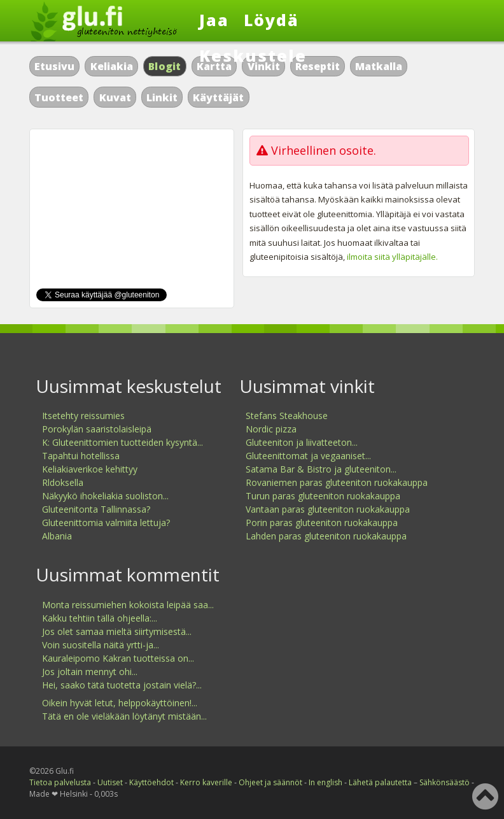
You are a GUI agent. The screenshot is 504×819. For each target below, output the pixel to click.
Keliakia (112, 66)
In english (325, 782)
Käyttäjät (218, 97)
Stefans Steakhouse (287, 416)
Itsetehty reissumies (83, 416)
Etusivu (54, 66)
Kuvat (115, 97)
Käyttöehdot (151, 782)
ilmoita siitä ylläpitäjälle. (392, 257)
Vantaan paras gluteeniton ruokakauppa (328, 509)
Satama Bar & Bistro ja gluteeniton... (321, 469)
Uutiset (110, 782)
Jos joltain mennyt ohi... (90, 672)
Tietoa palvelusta (60, 782)
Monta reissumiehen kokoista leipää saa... (128, 605)
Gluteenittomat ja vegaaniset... (308, 456)
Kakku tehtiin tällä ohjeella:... (100, 618)
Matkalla (379, 66)
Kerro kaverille (206, 782)
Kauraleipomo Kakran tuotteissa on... (118, 658)
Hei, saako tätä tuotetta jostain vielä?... (122, 685)
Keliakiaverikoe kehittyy (90, 469)
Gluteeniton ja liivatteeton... (302, 442)
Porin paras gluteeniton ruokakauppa (322, 523)
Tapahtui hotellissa (81, 456)
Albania (57, 536)
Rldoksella (63, 482)
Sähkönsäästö (444, 782)
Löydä (271, 20)
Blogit (165, 66)
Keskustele (253, 55)
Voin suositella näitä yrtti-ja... (101, 645)
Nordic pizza (271, 429)
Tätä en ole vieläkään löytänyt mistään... (124, 716)
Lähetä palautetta (380, 782)
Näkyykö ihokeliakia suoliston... (105, 496)
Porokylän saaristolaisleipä (97, 429)
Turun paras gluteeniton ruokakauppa (323, 496)
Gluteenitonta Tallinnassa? (96, 509)
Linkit (162, 97)
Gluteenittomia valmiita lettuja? (106, 523)
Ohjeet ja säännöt (270, 782)
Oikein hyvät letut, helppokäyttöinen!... (120, 703)
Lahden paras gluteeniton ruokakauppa (326, 536)
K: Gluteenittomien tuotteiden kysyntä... (122, 442)
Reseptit (318, 66)
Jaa (214, 20)
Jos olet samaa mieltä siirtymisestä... (117, 631)
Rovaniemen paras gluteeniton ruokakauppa (337, 482)
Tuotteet (59, 97)
